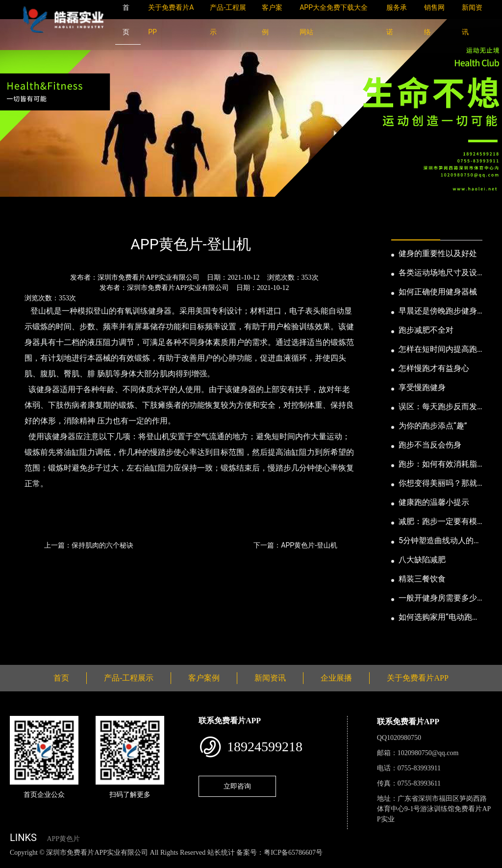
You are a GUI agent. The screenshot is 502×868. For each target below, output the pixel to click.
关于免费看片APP (417, 678)
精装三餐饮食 (422, 579)
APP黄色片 (63, 839)
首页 (27, 218)
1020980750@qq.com (428, 753)
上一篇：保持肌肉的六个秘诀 (89, 545)
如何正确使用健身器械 (438, 292)
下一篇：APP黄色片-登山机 (295, 545)
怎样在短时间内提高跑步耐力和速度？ (438, 350)
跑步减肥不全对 (426, 330)
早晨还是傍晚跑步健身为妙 (438, 312)
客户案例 (204, 678)
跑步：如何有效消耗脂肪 (438, 465)
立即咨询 (237, 786)
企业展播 (336, 678)
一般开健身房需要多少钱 (438, 599)
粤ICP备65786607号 (293, 853)
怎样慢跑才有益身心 (434, 368)
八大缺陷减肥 (422, 560)
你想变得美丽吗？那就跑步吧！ (438, 484)
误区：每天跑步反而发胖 (438, 407)
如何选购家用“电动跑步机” (439, 618)
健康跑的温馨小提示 (434, 502)
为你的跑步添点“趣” (433, 426)
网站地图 (15, 863)
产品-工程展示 (129, 678)
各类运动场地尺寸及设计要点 (438, 273)
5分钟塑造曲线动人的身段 (440, 541)
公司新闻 (101, 218)
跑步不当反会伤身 (430, 445)
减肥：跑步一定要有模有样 (438, 522)
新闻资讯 (60, 218)
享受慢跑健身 (422, 387)
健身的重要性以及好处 (438, 253)
